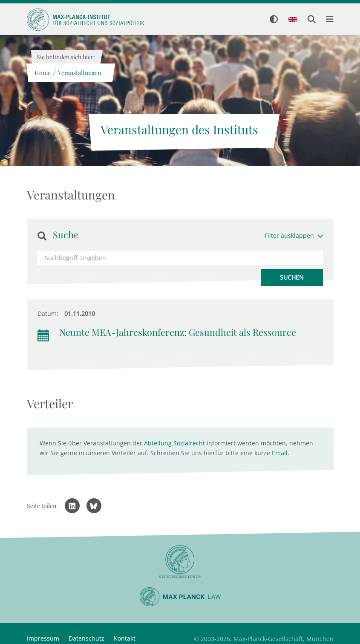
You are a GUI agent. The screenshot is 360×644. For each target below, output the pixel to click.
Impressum (43, 638)
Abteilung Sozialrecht (174, 443)
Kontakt (125, 638)
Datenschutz (86, 638)
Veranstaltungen (79, 73)
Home (43, 73)
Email (280, 453)
